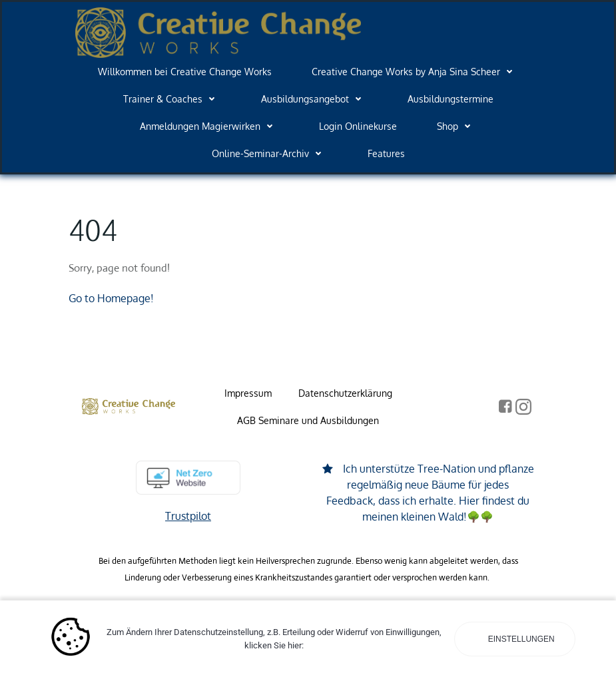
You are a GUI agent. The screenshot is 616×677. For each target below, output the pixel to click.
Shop (457, 126)
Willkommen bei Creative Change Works (185, 72)
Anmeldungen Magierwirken (209, 126)
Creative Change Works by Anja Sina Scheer (415, 72)
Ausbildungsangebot (314, 99)
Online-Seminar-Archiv (270, 153)
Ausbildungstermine (451, 99)
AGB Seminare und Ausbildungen (308, 420)
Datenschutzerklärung (345, 393)
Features (386, 153)
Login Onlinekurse (358, 126)
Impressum (248, 393)
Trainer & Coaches (172, 99)
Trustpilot (188, 516)
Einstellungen (520, 639)
